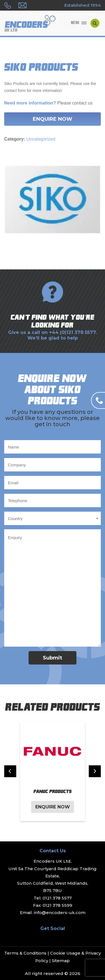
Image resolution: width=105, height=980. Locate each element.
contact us (82, 103)
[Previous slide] (10, 771)
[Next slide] (95, 771)
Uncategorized (41, 139)
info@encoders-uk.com (60, 913)
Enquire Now (53, 119)
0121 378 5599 (57, 905)
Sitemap (61, 961)
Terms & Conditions (25, 953)
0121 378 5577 (57, 898)
